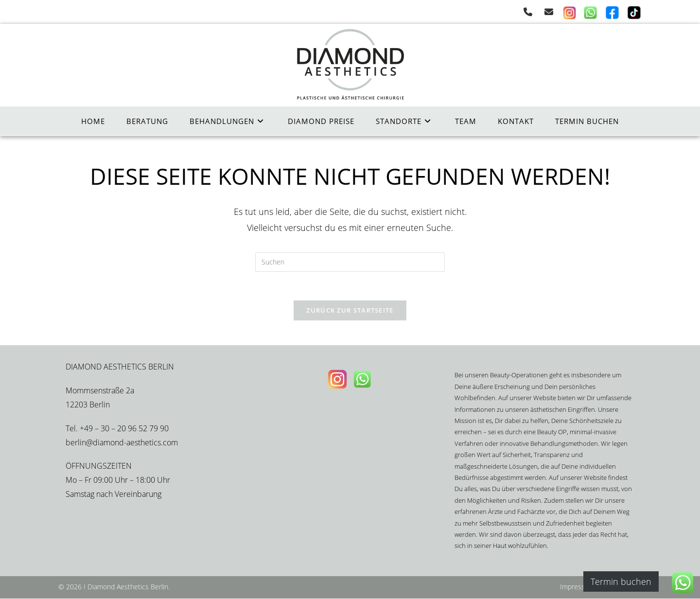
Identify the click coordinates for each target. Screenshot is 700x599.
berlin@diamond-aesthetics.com (122, 443)
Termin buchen (621, 581)
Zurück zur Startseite (350, 311)
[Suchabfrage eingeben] (350, 262)
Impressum (577, 587)
